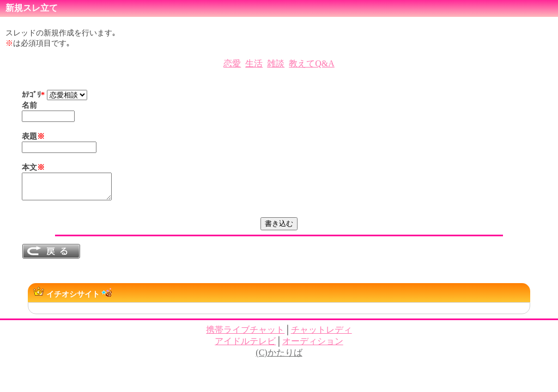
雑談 (276, 63)
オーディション (313, 346)
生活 (254, 63)
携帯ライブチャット (245, 335)
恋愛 (232, 63)
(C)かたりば (279, 357)
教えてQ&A (312, 63)
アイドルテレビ (245, 346)
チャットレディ (322, 335)
